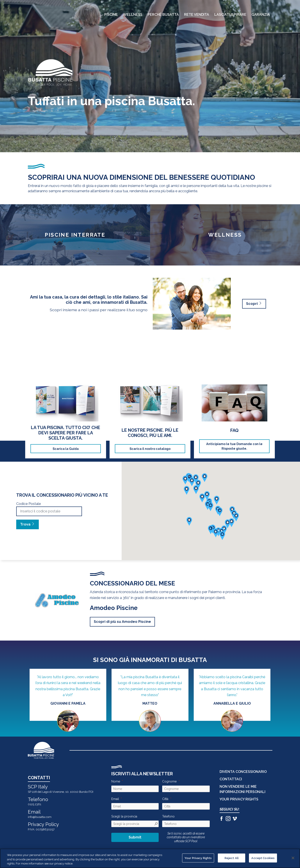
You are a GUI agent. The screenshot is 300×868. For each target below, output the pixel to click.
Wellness (133, 15)
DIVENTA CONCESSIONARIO (243, 772)
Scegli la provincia (124, 816)
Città (165, 799)
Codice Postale (28, 504)
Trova (28, 524)
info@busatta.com (40, 817)
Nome (116, 781)
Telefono (168, 816)
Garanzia (261, 15)
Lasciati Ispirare (230, 15)
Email (115, 799)
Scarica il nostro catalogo (150, 449)
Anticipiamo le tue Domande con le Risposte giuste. (234, 446)
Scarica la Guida (66, 449)
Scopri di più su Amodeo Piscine (122, 622)
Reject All (232, 858)
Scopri (254, 304)
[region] (150, 858)
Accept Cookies (263, 858)
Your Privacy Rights (239, 799)
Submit (135, 837)
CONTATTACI (231, 779)
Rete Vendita (197, 15)
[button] (232, 523)
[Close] (293, 858)
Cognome (169, 781)
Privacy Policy (43, 824)
